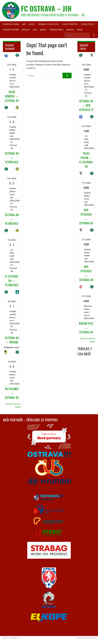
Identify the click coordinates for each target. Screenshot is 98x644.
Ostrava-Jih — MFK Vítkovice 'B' (86, 105)
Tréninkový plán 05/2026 (48, 24)
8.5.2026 (12, 301)
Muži (24, 24)
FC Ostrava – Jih (46, 8)
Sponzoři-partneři (11, 30)
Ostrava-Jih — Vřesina (12, 340)
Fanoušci (70, 30)
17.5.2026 (86, 183)
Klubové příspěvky (70, 24)
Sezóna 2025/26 (88, 24)
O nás (35, 30)
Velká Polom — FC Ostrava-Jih (86, 160)
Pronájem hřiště (56, 30)
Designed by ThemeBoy (86, 638)
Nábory (43, 30)
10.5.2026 (12, 65)
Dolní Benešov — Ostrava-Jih (12, 96)
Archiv (80, 30)
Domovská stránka (11, 24)
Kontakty (26, 30)
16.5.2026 (86, 65)
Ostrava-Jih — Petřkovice (12, 158)
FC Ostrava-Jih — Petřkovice (12, 281)
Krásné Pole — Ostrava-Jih (86, 328)
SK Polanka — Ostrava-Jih (12, 393)
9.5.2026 (12, 240)
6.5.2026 (12, 362)
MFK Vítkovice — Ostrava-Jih (86, 217)
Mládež (32, 24)
